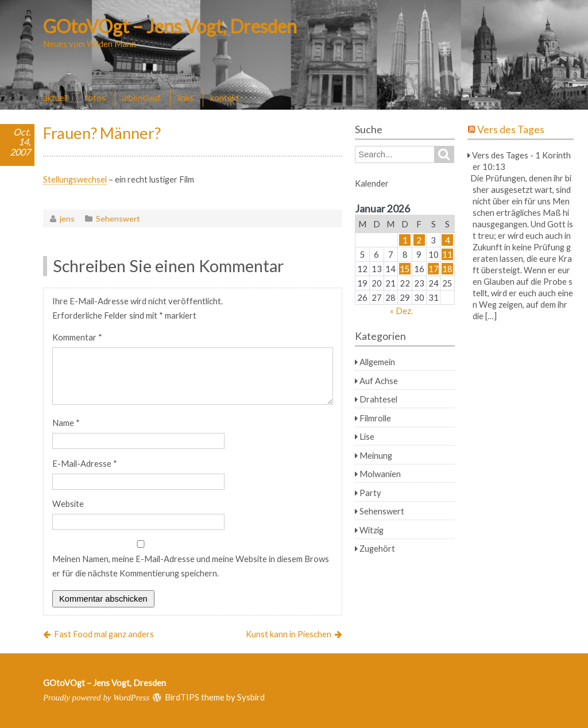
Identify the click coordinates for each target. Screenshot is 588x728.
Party (370, 493)
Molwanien (380, 474)
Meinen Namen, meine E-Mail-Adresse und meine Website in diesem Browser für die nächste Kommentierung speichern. (191, 566)
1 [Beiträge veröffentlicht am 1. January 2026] (405, 240)
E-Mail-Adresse (85, 463)
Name (66, 423)
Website (68, 504)
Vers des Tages (511, 129)
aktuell (55, 98)
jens (67, 218)
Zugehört (377, 548)
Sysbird (251, 697)
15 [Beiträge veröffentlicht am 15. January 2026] (405, 269)
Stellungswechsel (75, 179)
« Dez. (401, 311)
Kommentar (77, 337)
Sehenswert (118, 218)
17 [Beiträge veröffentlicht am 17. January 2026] (434, 269)
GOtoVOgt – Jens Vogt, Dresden (170, 26)
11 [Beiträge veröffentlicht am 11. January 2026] (447, 254)
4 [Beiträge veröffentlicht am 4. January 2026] (448, 240)
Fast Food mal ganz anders (104, 634)
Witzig (372, 530)
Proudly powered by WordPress (96, 698)
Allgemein (377, 362)
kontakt (225, 98)
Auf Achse (379, 381)
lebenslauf (142, 98)
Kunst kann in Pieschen (289, 634)
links (185, 98)
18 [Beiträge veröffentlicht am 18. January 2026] (447, 269)
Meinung (376, 455)
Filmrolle (375, 418)
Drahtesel (378, 399)
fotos (95, 98)
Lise (367, 436)
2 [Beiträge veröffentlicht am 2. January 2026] (419, 240)
